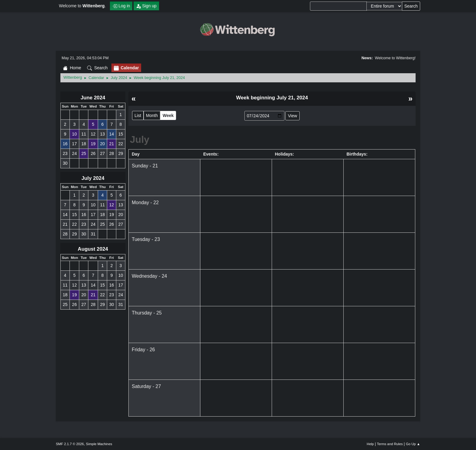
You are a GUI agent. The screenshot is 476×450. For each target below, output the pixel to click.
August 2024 (93, 249)
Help (370, 444)
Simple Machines (99, 444)
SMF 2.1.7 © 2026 (70, 444)
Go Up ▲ (413, 444)
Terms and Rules (390, 444)
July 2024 (93, 178)
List (138, 115)
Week (168, 115)
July (140, 139)
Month (152, 115)
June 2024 (93, 98)
